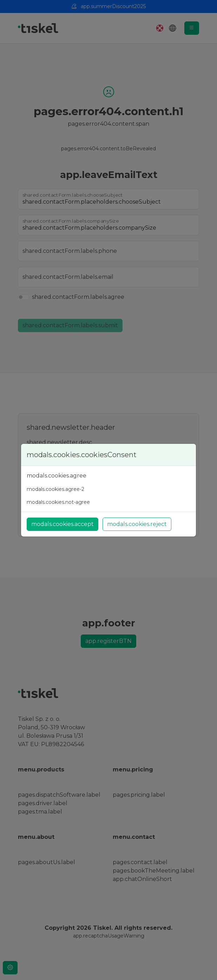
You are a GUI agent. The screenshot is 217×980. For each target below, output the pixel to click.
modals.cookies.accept (63, 524)
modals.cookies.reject (137, 524)
